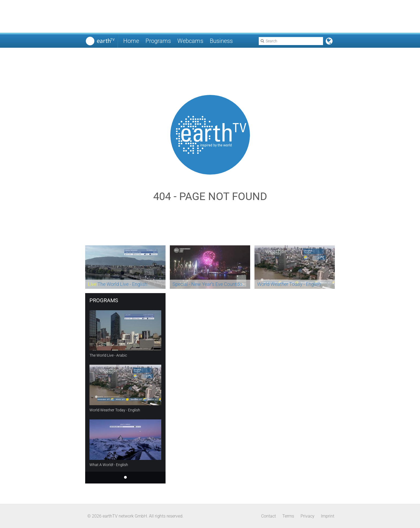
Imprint (328, 516)
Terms (288, 516)
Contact (269, 516)
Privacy (307, 516)
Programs (158, 41)
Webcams (190, 41)
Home (131, 41)
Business (221, 41)
